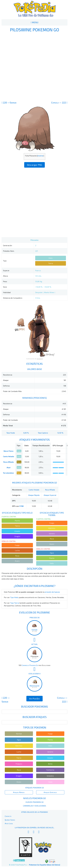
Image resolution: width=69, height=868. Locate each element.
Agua (52, 553)
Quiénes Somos (10, 820)
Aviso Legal (9, 823)
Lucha (17, 550)
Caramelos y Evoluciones (34, 806)
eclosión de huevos (52, 592)
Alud (9, 467)
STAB (21, 506)
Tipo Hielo (14, 597)
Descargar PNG (34, 165)
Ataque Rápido (34, 495)
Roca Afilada (9, 462)
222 (59, 102)
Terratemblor (9, 473)
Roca (19, 462)
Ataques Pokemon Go (35, 788)
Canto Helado (9, 456)
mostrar (40, 156)
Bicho (50, 764)
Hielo (51, 258)
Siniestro (50, 776)
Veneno (52, 533)
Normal (19, 734)
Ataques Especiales (50, 792)
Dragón (17, 536)
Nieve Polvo (9, 451)
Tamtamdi (40, 359)
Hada (50, 782)
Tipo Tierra (15, 603)
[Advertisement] (35, 66)
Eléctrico (52, 528)
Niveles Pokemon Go (34, 798)
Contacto (8, 816)
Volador (17, 531)
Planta (17, 521)
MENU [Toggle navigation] (34, 22)
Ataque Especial (50, 495)
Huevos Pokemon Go (34, 802)
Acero (17, 561)
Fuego (17, 545)
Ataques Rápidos (19, 792)
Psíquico (19, 764)
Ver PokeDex (34, 699)
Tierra (51, 263)
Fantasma (50, 770)
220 (9, 102)
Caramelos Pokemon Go (30, 665)
